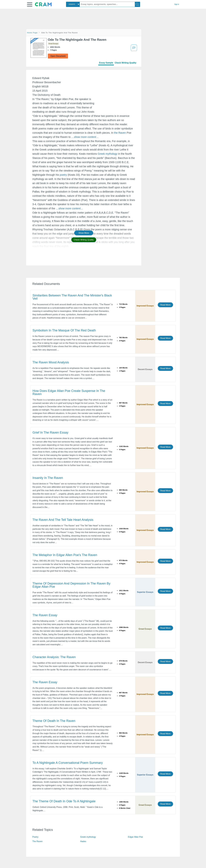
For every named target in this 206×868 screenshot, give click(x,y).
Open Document (58, 56)
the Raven (120, 133)
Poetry (35, 837)
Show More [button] (84, 233)
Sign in (177, 4)
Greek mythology (108, 154)
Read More (165, 305)
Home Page (32, 33)
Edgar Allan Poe (135, 837)
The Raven (37, 841)
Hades (83, 841)
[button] (30, 4)
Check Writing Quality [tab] (125, 63)
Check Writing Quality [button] (84, 240)
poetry (63, 175)
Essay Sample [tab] (106, 63)
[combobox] (73, 4)
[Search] (137, 4)
